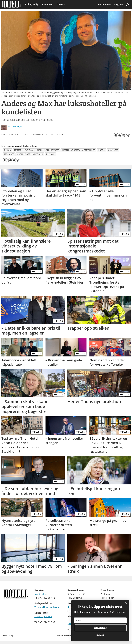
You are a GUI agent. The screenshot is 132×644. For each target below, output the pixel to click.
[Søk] (127, 4)
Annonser (47, 4)
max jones (9, 154)
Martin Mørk (41, 594)
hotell (102, 150)
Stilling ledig (31, 4)
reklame (50, 154)
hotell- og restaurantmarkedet (79, 150)
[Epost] (100, 620)
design (8, 150)
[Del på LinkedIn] (120, 135)
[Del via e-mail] (124, 135)
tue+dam (29, 150)
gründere (113, 150)
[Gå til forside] (11, 4)
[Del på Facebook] (116, 135)
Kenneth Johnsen (43, 616)
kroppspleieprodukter (48, 150)
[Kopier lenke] (128, 135)
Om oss (61, 4)
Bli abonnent (105, 4)
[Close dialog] (126, 603)
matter (18, 150)
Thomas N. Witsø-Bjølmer (47, 607)
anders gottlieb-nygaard (30, 154)
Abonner (100, 628)
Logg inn (119, 4)
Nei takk (100, 635)
